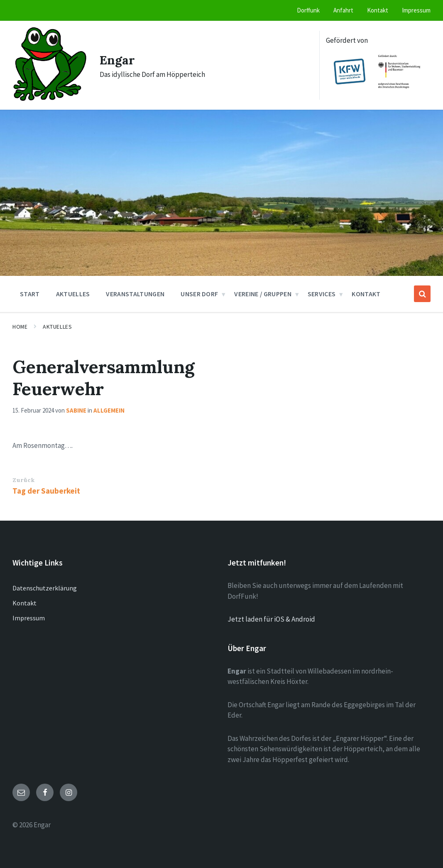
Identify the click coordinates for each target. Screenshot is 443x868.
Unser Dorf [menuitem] (199, 294)
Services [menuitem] (322, 294)
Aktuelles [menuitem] (73, 294)
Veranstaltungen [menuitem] (135, 294)
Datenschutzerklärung (45, 588)
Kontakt (24, 603)
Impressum (29, 618)
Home (20, 327)
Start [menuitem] (30, 294)
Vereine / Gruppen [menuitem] (263, 294)
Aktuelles (57, 327)
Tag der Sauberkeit (46, 491)
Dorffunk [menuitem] (308, 10)
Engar (117, 60)
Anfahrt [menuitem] (343, 10)
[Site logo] (50, 99)
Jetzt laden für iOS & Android (271, 619)
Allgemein (109, 410)
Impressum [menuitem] (416, 10)
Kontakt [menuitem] (378, 10)
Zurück (23, 480)
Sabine (76, 410)
